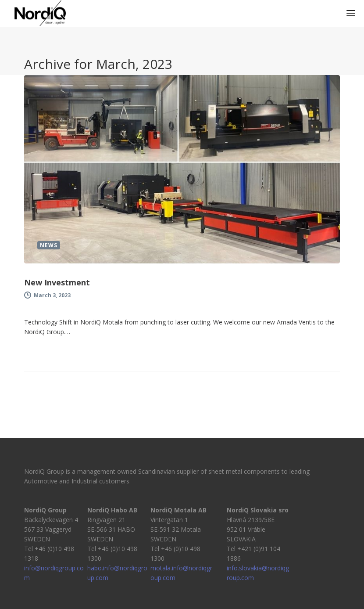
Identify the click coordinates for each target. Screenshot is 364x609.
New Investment (57, 282)
